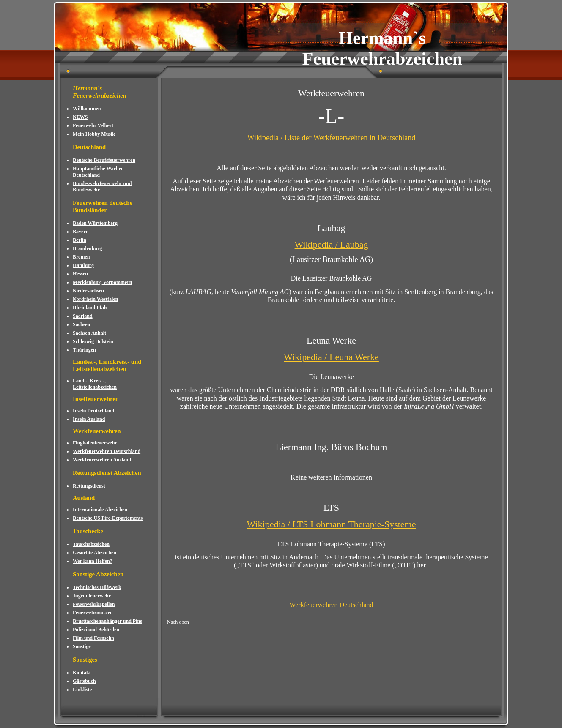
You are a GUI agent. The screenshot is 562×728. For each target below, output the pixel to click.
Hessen (80, 274)
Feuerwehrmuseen (93, 613)
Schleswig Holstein (93, 341)
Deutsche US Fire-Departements (108, 518)
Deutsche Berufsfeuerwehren (104, 160)
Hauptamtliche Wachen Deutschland (98, 172)
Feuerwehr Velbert (93, 125)
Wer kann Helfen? (93, 561)
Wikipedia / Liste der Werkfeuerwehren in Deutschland (331, 138)
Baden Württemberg (95, 223)
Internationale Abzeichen (100, 510)
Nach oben (178, 622)
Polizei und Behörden (96, 630)
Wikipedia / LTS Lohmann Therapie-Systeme (332, 524)
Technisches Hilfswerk (97, 587)
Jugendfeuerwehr (92, 596)
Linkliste (82, 690)
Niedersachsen (88, 291)
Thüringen (84, 350)
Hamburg (83, 265)
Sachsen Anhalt (89, 333)
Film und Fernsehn (93, 638)
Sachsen (81, 324)
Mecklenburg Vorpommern (102, 282)
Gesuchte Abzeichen (95, 553)
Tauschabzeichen (91, 544)
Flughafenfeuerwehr (95, 443)
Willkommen (87, 109)
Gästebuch (84, 681)
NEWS (80, 117)
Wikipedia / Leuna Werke (331, 357)
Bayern (81, 232)
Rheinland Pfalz (90, 308)
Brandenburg (87, 248)
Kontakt (82, 673)
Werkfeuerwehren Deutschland (107, 451)
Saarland (83, 316)
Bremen (81, 257)
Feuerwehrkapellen (94, 604)
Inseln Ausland (89, 419)
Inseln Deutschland (93, 411)
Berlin (80, 240)
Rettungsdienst (89, 486)
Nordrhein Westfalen (95, 299)
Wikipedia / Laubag (332, 244)
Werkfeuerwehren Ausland (102, 460)
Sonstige (82, 646)
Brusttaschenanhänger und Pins (107, 621)
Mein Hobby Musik (94, 134)
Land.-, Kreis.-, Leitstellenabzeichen (95, 384)
